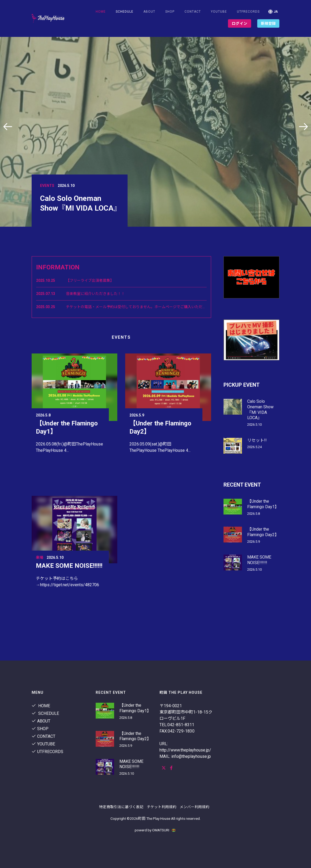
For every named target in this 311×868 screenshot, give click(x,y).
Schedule (45, 713)
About (149, 12)
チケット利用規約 (162, 807)
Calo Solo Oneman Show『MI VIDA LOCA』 (260, 409)
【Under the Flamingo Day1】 (263, 504)
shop (170, 12)
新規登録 (268, 23)
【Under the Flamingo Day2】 (263, 532)
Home (101, 12)
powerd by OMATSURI (155, 830)
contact (193, 12)
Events (47, 186)
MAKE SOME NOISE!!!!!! (69, 566)
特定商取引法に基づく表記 (121, 807)
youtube (219, 12)
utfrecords (248, 12)
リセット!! (257, 440)
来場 (40, 557)
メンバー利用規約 (195, 807)
